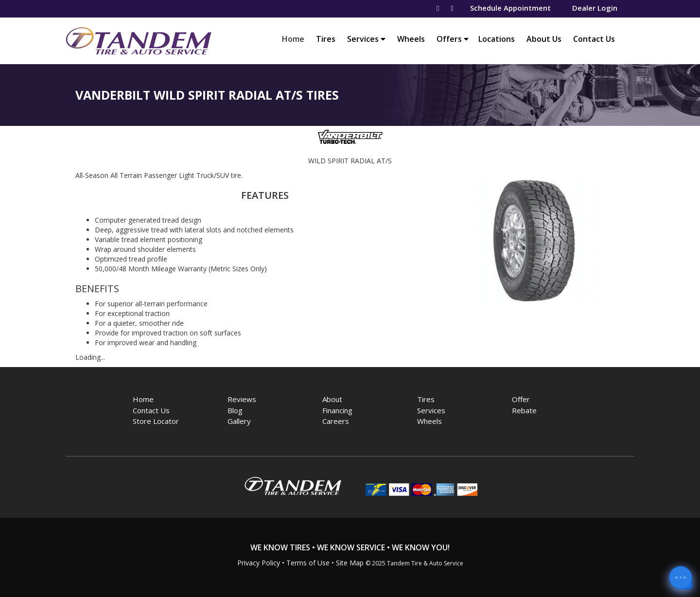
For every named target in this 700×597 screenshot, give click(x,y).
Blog (235, 410)
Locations (497, 39)
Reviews (242, 399)
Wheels (411, 39)
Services (366, 39)
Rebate (524, 410)
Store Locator (156, 421)
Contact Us (594, 39)
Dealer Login (595, 8)
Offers (453, 39)
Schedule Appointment (510, 8)
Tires (326, 39)
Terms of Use (308, 563)
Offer (521, 399)
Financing (337, 410)
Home (296, 39)
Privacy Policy (259, 563)
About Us (544, 39)
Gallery (239, 421)
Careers (336, 421)
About (332, 399)
